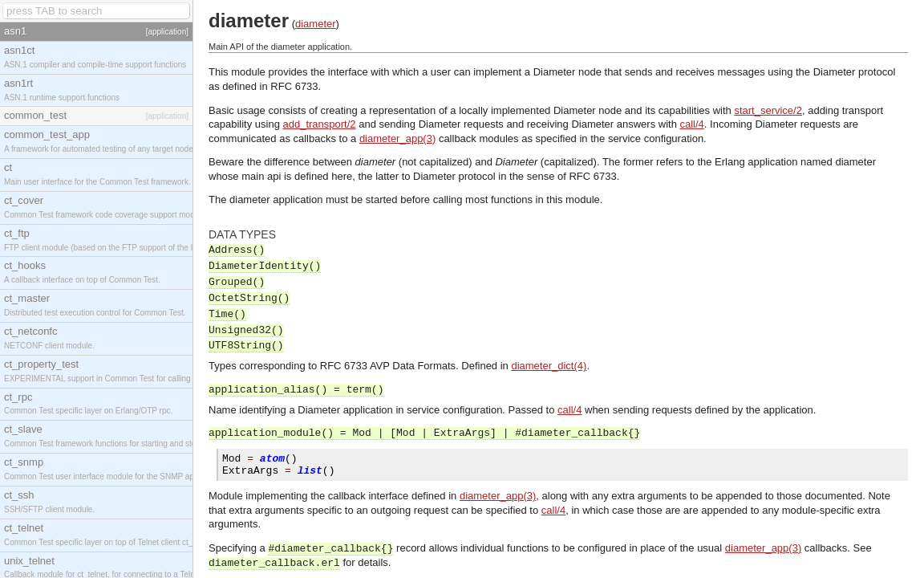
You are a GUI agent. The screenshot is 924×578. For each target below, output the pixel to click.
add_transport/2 (320, 124)
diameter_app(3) (397, 138)
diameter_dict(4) (549, 366)
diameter (316, 24)
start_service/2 (768, 110)
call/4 (692, 124)
